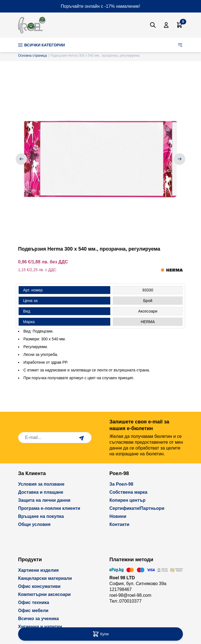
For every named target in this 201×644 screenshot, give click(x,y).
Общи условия (34, 524)
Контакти (119, 524)
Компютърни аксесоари (44, 594)
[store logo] (32, 25)
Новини (118, 516)
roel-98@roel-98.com (130, 595)
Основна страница (32, 56)
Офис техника (34, 602)
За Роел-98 (121, 484)
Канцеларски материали (45, 578)
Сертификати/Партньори (137, 508)
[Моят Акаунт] (166, 25)
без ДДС (59, 262)
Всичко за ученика (38, 619)
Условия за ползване (41, 484)
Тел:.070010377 (126, 601)
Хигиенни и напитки (40, 627)
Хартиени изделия (38, 570)
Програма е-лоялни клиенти (49, 508)
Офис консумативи (39, 586)
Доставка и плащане (41, 492)
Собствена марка (128, 492)
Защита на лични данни (44, 500)
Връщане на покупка (41, 516)
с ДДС (51, 270)
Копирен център (128, 500)
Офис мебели (33, 611)
